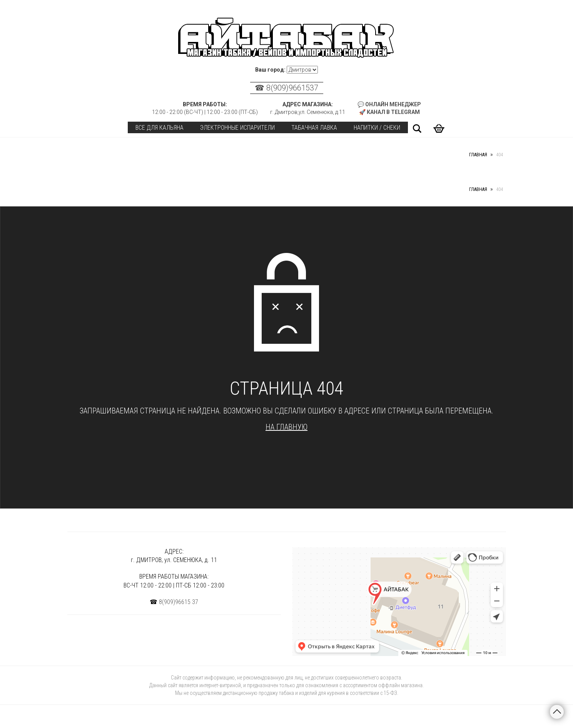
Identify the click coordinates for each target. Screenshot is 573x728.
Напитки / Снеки (377, 128)
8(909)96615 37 (179, 602)
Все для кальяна (160, 128)
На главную (286, 427)
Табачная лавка (314, 128)
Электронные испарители (237, 128)
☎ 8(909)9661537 (286, 88)
